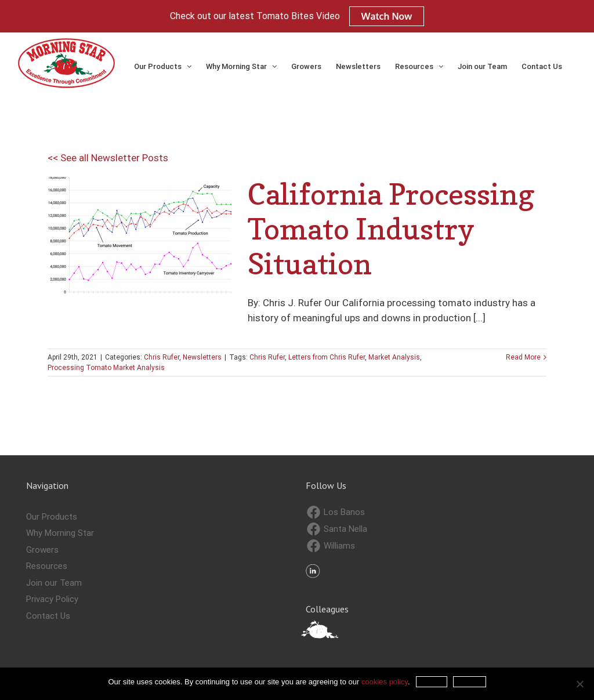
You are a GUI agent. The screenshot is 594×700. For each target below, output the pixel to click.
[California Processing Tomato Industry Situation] (140, 235)
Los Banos (336, 512)
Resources (47, 566)
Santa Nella (337, 529)
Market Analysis (394, 357)
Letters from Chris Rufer (327, 357)
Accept (432, 682)
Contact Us (48, 616)
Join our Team (54, 583)
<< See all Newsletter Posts (108, 158)
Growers (42, 550)
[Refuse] (579, 684)
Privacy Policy (52, 599)
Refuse (469, 682)
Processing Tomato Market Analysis (106, 368)
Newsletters (202, 357)
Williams (331, 546)
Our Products (52, 517)
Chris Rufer (162, 357)
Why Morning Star (60, 533)
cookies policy (385, 682)
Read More (523, 357)
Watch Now (387, 16)
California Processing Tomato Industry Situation (391, 229)
